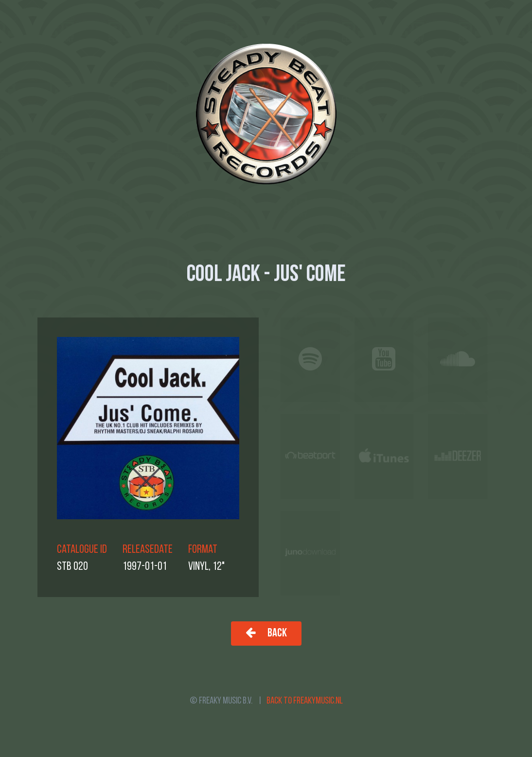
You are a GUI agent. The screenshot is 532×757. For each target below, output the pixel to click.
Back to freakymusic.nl (305, 701)
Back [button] (266, 633)
